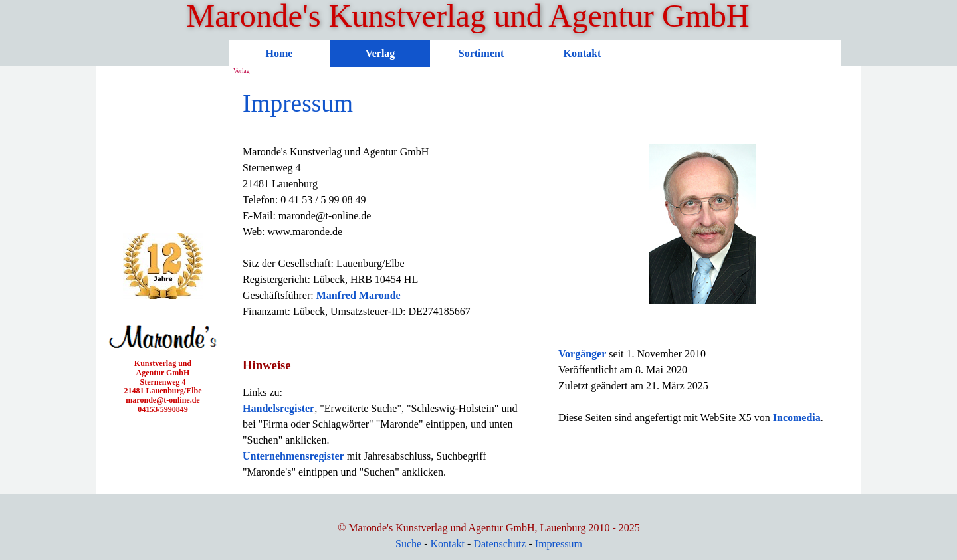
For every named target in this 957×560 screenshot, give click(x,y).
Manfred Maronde (359, 295)
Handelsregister (278, 408)
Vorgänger (582, 354)
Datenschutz (499, 544)
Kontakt (583, 53)
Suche (408, 544)
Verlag (380, 53)
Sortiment (481, 53)
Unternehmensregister (293, 456)
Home (279, 53)
